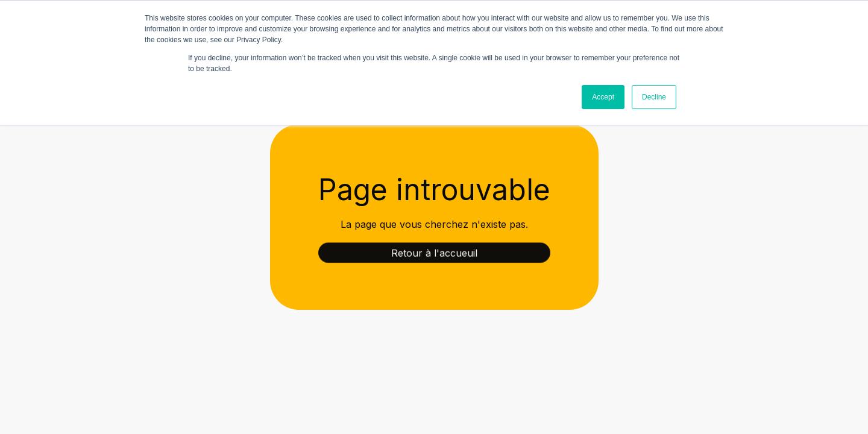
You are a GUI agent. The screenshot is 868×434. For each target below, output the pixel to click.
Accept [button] (603, 97)
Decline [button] (654, 97)
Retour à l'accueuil (434, 254)
